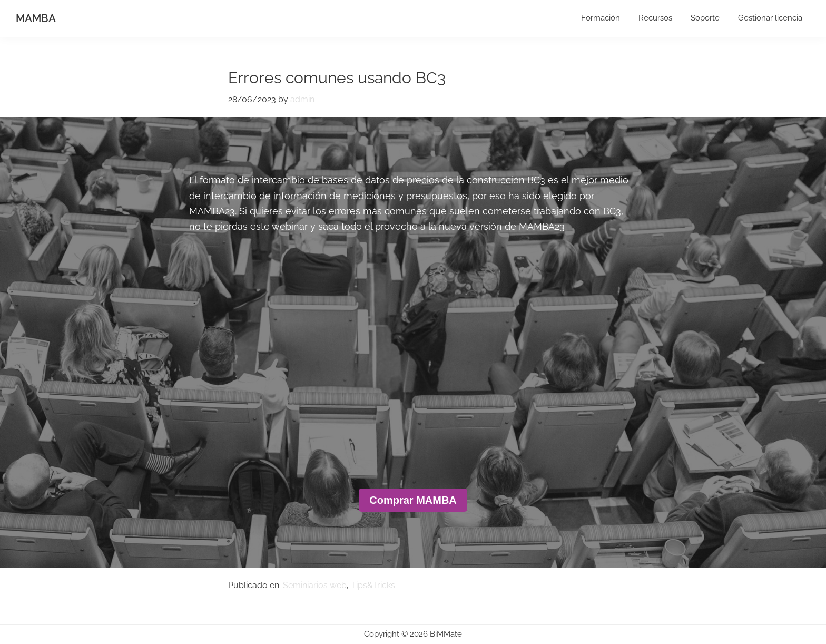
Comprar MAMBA (413, 500)
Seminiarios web (315, 585)
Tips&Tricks (373, 585)
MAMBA (36, 18)
